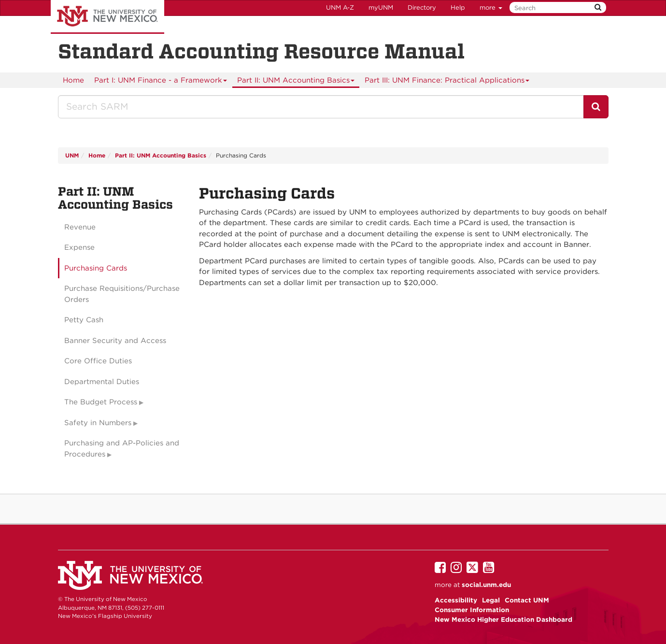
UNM (72, 155)
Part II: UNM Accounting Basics (296, 82)
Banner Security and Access (115, 341)
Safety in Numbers (98, 423)
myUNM (381, 7)
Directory (422, 7)
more (491, 7)
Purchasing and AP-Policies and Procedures (122, 449)
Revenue (80, 227)
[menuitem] (73, 80)
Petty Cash (84, 320)
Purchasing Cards (96, 268)
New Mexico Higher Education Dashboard (503, 619)
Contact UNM (527, 600)
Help (458, 7)
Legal (491, 600)
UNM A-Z (340, 7)
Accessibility (456, 600)
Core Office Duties (98, 361)
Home (73, 80)
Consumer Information (472, 610)
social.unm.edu (486, 585)
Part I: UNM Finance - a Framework (161, 82)
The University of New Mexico (107, 17)
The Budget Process (101, 402)
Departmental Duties (102, 382)
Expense (79, 247)
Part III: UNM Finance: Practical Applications (447, 82)
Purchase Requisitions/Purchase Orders (122, 294)
